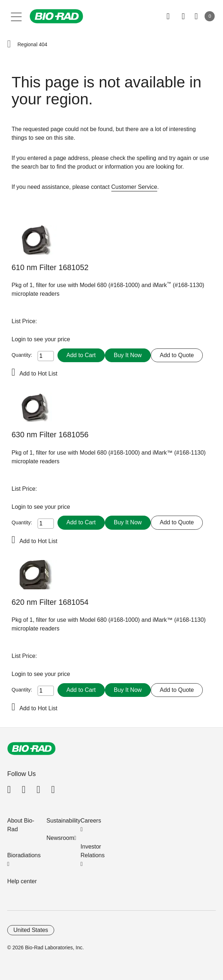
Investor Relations (93, 851)
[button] (9, 44)
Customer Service (134, 187)
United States (31, 930)
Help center (22, 881)
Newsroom (60, 838)
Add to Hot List (38, 374)
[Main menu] (16, 16)
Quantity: (22, 355)
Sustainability (64, 821)
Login (20, 339)
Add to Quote (177, 355)
